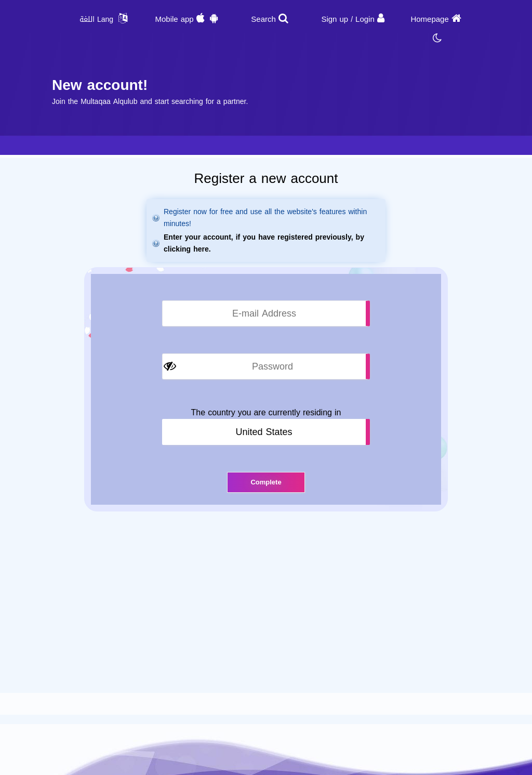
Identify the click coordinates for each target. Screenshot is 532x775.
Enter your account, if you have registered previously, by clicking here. (264, 243)
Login (365, 19)
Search (263, 19)
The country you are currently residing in (266, 413)
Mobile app (174, 19)
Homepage (429, 19)
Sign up (335, 19)
